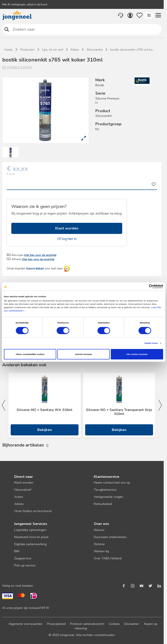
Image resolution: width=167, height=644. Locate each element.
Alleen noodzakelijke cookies (30, 354)
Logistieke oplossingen (30, 530)
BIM (17, 551)
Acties (19, 497)
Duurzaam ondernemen (110, 537)
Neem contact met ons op (112, 483)
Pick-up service (25, 565)
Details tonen (151, 343)
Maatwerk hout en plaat (31, 537)
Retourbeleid (103, 504)
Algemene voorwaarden (26, 624)
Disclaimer (132, 624)
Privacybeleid (56, 624)
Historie (99, 544)
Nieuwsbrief (23, 490)
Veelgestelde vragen (109, 497)
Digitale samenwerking (30, 544)
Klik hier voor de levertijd (40, 255)
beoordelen (35, 268)
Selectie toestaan (83, 354)
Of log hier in (67, 239)
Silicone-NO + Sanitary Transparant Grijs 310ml (119, 412)
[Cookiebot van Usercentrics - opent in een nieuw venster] (144, 286)
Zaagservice (23, 558)
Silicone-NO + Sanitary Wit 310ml (45, 410)
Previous (4, 405)
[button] (158, 15)
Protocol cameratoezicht (87, 624)
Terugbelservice (105, 490)
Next (160, 405)
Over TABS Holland (108, 558)
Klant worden (67, 228)
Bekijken (45, 430)
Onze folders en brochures (33, 511)
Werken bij (101, 551)
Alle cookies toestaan (137, 354)
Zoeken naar (7, 29)
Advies (19, 504)
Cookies (114, 624)
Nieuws (99, 530)
